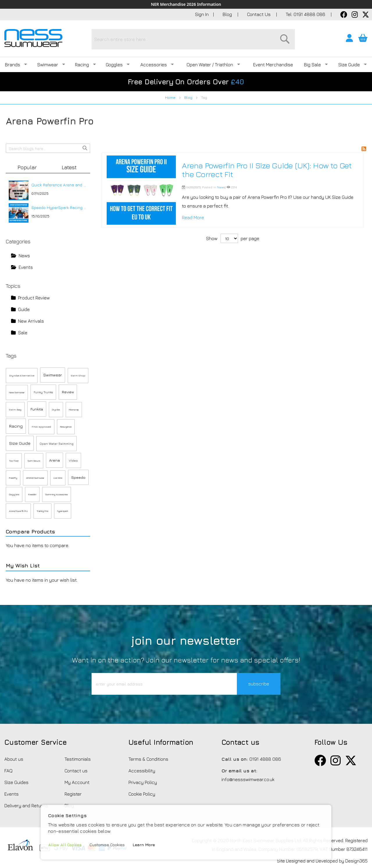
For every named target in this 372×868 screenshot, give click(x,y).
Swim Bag (15, 409)
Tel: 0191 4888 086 (306, 14)
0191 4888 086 (265, 759)
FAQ (8, 771)
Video (73, 460)
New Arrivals (27, 321)
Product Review (30, 298)
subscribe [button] (259, 684)
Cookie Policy (142, 794)
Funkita (37, 409)
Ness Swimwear (17, 392)
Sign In (202, 14)
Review (68, 392)
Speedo (78, 477)
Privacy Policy (143, 782)
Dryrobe (56, 410)
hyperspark (63, 511)
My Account (77, 782)
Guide (20, 309)
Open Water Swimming (57, 444)
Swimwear (51, 65)
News (221, 187)
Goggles (118, 65)
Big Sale (316, 65)
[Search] (285, 39)
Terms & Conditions (148, 759)
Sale (19, 333)
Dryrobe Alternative (22, 375)
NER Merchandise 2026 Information (186, 4)
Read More (193, 217)
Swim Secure (34, 461)
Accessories (157, 65)
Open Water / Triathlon (213, 65)
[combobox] (193, 39)
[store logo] (33, 38)
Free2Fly (13, 478)
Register (73, 794)
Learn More (144, 845)
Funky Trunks (43, 392)
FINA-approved (41, 427)
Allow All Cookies (65, 845)
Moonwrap (74, 410)
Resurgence (66, 427)
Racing (85, 65)
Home (171, 98)
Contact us (76, 771)
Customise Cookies (107, 845)
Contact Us (259, 14)
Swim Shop (78, 375)
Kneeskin (32, 494)
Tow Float (14, 461)
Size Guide (353, 65)
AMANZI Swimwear (35, 478)
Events (22, 267)
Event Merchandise (273, 65)
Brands (16, 65)
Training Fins (42, 511)
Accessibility (142, 771)
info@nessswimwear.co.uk (248, 779)
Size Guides (16, 782)
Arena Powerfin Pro (18, 511)
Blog (228, 14)
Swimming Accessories (57, 494)
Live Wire (58, 478)
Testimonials (78, 759)
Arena (54, 460)
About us (14, 759)
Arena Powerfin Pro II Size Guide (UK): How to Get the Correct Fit (267, 170)
